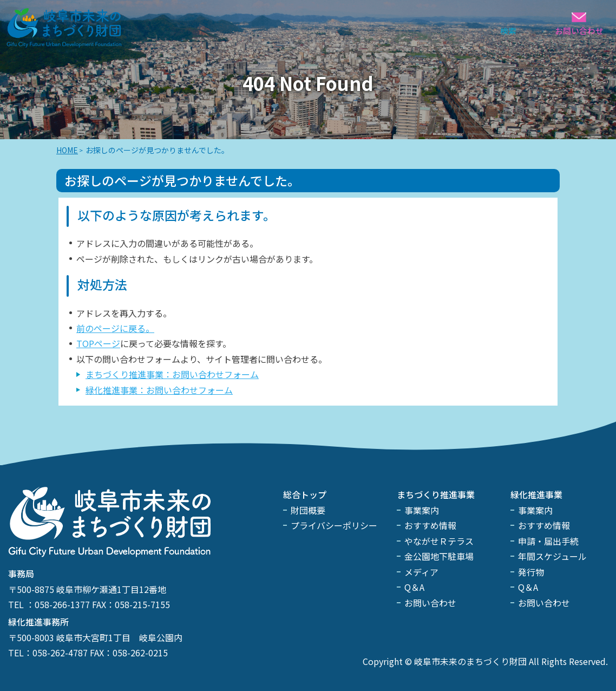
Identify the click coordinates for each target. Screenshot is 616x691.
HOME (67, 150)
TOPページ (98, 343)
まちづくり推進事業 (436, 494)
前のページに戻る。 (115, 328)
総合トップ (305, 494)
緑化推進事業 (536, 494)
